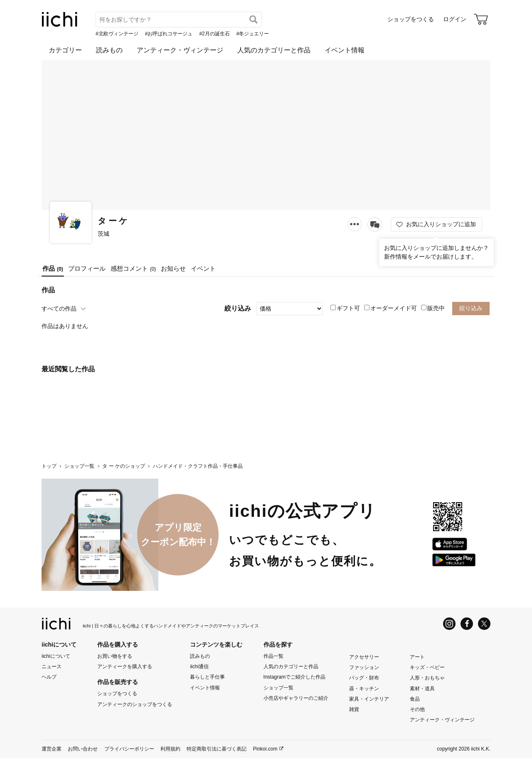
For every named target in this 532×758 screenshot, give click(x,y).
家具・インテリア (369, 699)
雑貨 (354, 709)
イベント (203, 268)
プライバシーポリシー (129, 749)
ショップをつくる (411, 19)
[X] (484, 624)
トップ (49, 466)
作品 (53, 268)
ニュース (52, 667)
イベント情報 (345, 50)
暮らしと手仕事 (207, 677)
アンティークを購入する (125, 667)
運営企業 (52, 749)
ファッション (364, 667)
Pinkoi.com (265, 749)
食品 (415, 699)
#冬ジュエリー (253, 34)
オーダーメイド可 (390, 308)
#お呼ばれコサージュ (169, 34)
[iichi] (60, 25)
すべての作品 (59, 309)
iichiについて (56, 656)
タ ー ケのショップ (124, 466)
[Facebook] (467, 624)
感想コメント (133, 268)
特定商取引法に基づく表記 (217, 749)
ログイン (455, 19)
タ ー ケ (112, 221)
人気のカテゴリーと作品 (274, 50)
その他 (417, 709)
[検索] (254, 20)
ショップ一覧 (79, 466)
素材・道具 (422, 688)
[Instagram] (449, 624)
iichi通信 (199, 667)
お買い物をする (115, 656)
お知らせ (173, 268)
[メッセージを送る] (375, 225)
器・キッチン (364, 688)
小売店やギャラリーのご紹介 (296, 698)
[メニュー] (355, 224)
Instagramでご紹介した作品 (294, 677)
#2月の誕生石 (214, 34)
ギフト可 (345, 308)
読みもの (109, 50)
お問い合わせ (83, 749)
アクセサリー (364, 657)
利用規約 (170, 749)
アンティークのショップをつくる (135, 704)
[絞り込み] (289, 309)
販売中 (433, 308)
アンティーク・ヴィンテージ (180, 50)
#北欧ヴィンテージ (117, 34)
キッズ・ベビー (427, 667)
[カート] (481, 19)
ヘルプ (49, 677)
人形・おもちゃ (427, 678)
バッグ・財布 (364, 678)
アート (417, 657)
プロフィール (87, 268)
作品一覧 (273, 656)
